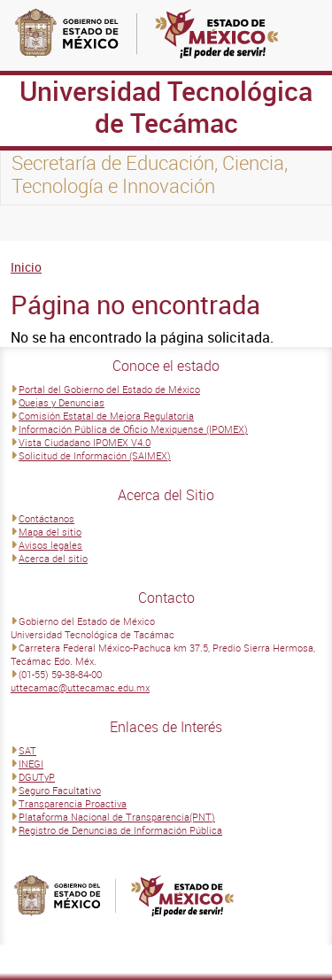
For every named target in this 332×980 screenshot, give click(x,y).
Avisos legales (50, 545)
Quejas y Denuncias (62, 402)
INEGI (31, 764)
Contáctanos (46, 518)
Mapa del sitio (50, 532)
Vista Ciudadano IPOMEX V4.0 (85, 442)
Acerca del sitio (53, 558)
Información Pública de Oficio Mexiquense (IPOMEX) (133, 429)
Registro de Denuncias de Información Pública (120, 830)
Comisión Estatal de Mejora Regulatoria (106, 416)
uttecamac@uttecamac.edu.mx (80, 687)
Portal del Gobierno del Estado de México (109, 389)
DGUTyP (37, 777)
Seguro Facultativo (60, 790)
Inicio (26, 267)
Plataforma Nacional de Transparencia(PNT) (117, 817)
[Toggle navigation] (35, 223)
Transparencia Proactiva (73, 803)
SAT (27, 750)
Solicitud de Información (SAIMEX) (95, 455)
